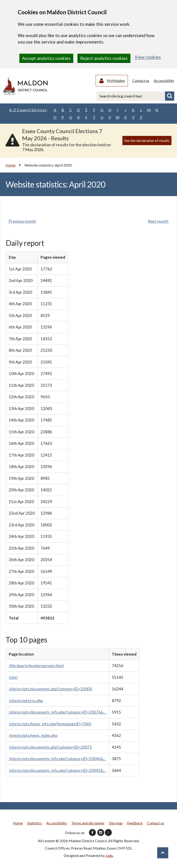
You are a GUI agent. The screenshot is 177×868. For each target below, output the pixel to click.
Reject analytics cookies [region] (104, 58)
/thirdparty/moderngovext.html (36, 666)
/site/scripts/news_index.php (33, 736)
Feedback (135, 823)
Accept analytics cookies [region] (46, 58)
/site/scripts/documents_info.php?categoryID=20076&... (57, 713)
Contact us (141, 81)
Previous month (22, 222)
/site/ (13, 678)
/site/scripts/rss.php (26, 701)
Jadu (109, 856)
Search (170, 97)
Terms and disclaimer (88, 823)
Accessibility (164, 81)
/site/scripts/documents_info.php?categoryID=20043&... (57, 771)
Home (10, 166)
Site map (116, 823)
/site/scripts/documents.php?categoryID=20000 (50, 689)
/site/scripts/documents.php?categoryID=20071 (50, 748)
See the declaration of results (147, 141)
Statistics (35, 823)
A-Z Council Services (28, 110)
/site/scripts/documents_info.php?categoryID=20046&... (57, 759)
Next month (158, 222)
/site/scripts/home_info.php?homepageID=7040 (50, 724)
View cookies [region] (148, 57)
